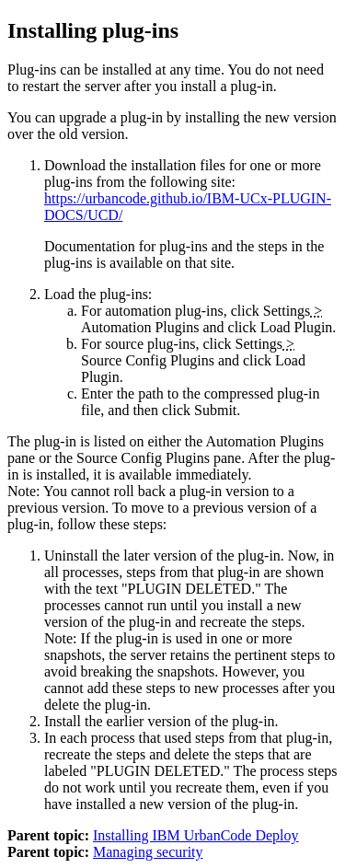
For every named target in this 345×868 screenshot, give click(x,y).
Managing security (148, 852)
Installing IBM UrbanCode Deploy (196, 835)
